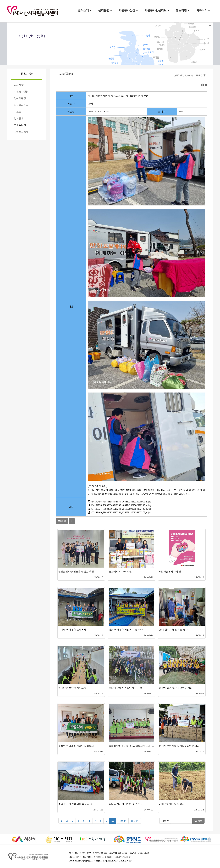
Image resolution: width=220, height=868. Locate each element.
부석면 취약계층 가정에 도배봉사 (76, 746)
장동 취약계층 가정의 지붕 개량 (126, 630)
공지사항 (19, 85)
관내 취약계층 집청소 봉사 (173, 630)
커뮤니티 (203, 10)
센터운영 (105, 10)
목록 (62, 521)
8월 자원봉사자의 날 (170, 572)
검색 (198, 821)
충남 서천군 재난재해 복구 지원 (126, 804)
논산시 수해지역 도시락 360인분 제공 (179, 746)
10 (113, 821)
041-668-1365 (120, 853)
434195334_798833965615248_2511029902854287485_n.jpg (121, 509)
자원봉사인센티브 (157, 10)
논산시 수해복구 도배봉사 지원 (125, 688)
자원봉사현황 (21, 92)
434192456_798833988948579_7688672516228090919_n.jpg (121, 502)
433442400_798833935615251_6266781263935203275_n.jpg (121, 513)
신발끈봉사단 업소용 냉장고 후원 (76, 572)
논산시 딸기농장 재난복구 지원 (176, 688)
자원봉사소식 (21, 105)
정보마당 (183, 10)
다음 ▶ (122, 821)
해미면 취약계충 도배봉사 (72, 630)
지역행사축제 (21, 132)
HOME (178, 75)
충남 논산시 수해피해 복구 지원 (75, 804)
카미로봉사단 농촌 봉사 (172, 804)
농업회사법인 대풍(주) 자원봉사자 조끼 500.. (133, 746)
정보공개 (19, 118)
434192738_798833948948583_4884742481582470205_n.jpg (121, 505)
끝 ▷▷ (135, 821)
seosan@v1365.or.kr (121, 857)
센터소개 (85, 10)
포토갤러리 (20, 125)
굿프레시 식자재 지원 (120, 572)
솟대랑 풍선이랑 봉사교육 (72, 688)
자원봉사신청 (128, 10)
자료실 (18, 112)
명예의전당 (20, 98)
